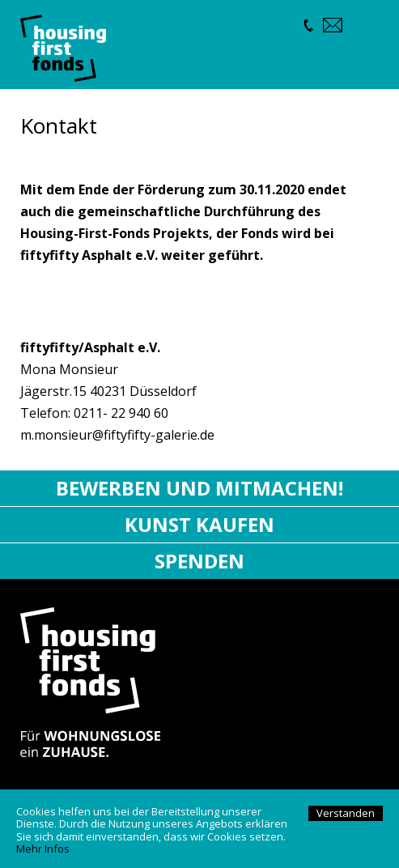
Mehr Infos (43, 849)
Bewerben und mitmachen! (199, 488)
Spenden (199, 561)
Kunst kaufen (199, 524)
